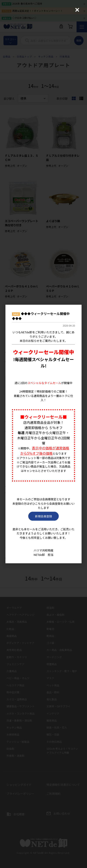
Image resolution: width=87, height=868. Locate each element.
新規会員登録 (43, 516)
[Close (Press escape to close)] (77, 10)
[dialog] (43, 434)
